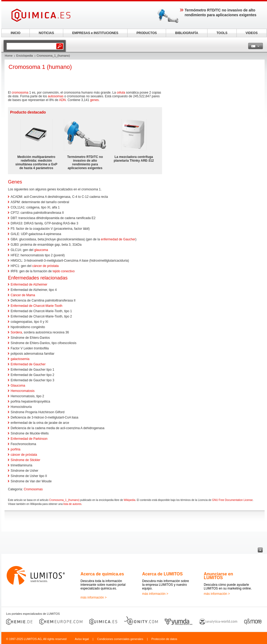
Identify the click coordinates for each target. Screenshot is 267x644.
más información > (94, 597)
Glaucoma (18, 386)
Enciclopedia (24, 56)
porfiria (16, 449)
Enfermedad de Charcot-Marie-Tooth (37, 306)
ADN (62, 100)
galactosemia (20, 359)
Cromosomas (33, 489)
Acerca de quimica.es (102, 574)
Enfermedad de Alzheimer (29, 285)
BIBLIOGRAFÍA (187, 33)
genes (94, 100)
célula (121, 93)
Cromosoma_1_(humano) (64, 500)
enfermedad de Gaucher (118, 239)
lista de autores (72, 504)
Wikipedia (130, 500)
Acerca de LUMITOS (162, 574)
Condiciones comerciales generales (120, 639)
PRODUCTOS (147, 33)
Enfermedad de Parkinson (29, 439)
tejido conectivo (64, 271)
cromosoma (20, 93)
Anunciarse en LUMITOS (218, 576)
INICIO (16, 33)
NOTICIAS (46, 33)
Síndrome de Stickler (25, 460)
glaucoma (41, 250)
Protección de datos (164, 639)
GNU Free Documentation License (232, 500)
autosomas (56, 96)
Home (9, 56)
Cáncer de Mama (23, 295)
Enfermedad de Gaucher (28, 364)
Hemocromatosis (23, 391)
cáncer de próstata (45, 266)
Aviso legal (82, 639)
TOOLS (222, 33)
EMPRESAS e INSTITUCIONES (95, 33)
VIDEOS (251, 33)
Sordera (16, 332)
